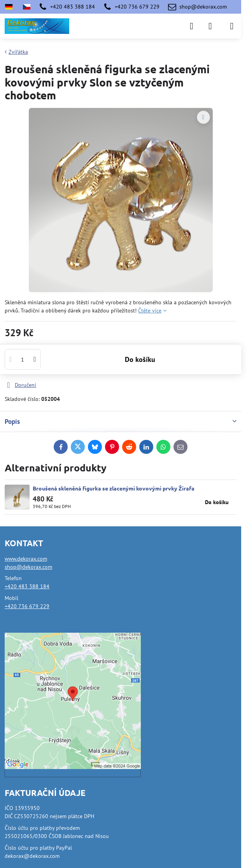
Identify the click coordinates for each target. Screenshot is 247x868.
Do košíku (140, 363)
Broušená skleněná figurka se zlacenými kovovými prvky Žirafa (114, 488)
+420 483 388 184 (27, 586)
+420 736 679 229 (27, 606)
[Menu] (232, 26)
